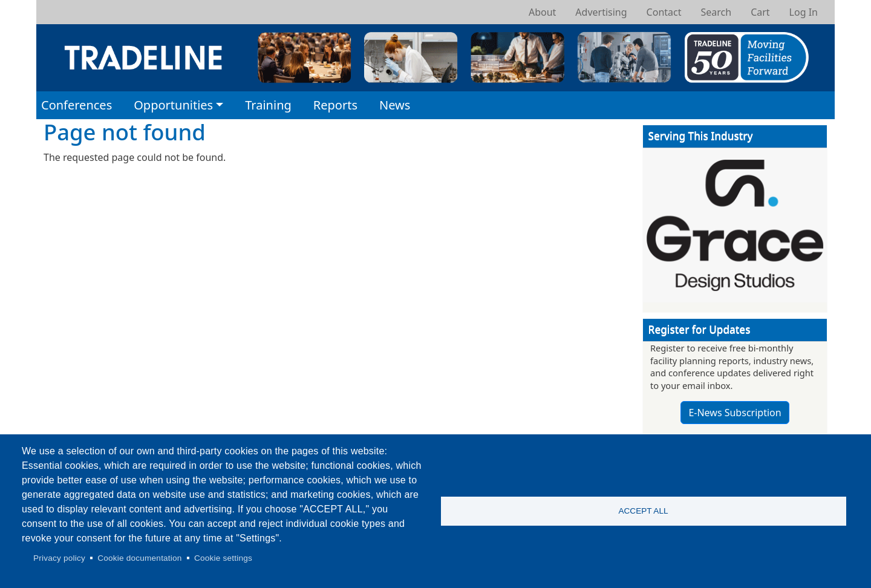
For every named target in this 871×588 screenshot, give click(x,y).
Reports (335, 105)
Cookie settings (223, 558)
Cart (760, 12)
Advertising (601, 12)
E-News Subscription (735, 413)
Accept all (643, 511)
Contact (664, 12)
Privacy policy (59, 558)
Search (716, 12)
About (542, 12)
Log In (804, 12)
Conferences (77, 105)
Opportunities (173, 105)
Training (268, 105)
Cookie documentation (139, 558)
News (395, 105)
